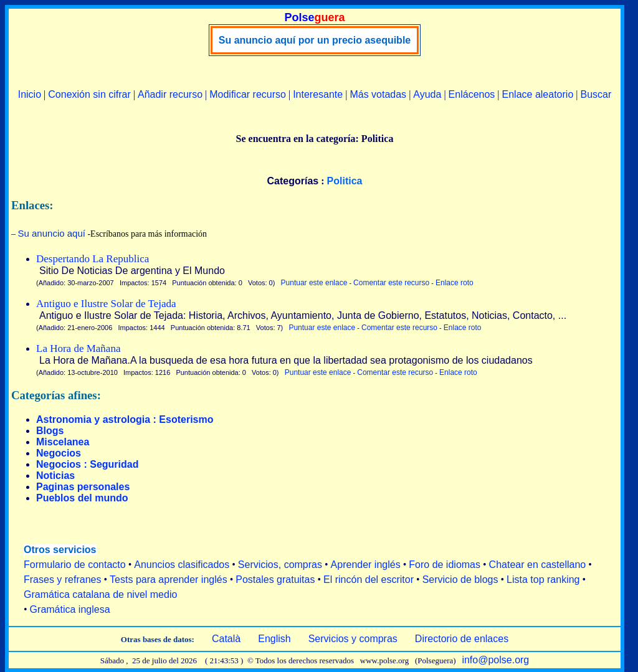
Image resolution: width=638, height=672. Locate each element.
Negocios (59, 453)
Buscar (596, 94)
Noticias (55, 476)
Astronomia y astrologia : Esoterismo (125, 419)
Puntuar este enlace (314, 283)
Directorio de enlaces (462, 639)
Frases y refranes (62, 580)
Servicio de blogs (460, 580)
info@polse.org (495, 660)
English (274, 639)
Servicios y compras (353, 639)
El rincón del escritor (369, 580)
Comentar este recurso (391, 283)
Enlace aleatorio (538, 94)
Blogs (50, 431)
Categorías (293, 181)
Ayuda (427, 94)
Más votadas (378, 94)
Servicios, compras (280, 565)
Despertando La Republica (93, 259)
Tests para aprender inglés (169, 580)
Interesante (318, 94)
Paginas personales (83, 487)
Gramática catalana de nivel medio (100, 594)
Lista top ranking (543, 580)
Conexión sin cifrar (89, 94)
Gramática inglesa (70, 609)
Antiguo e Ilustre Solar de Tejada (106, 304)
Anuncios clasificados (182, 565)
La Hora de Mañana (78, 348)
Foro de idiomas (445, 565)
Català (226, 639)
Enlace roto (455, 283)
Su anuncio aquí (52, 233)
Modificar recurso (248, 94)
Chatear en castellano (538, 565)
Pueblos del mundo (82, 498)
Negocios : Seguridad (87, 464)
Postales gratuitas (275, 580)
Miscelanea (63, 442)
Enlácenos (472, 94)
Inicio (30, 94)
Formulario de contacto (75, 565)
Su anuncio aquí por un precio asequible (315, 40)
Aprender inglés (366, 565)
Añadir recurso (170, 94)
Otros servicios (60, 550)
